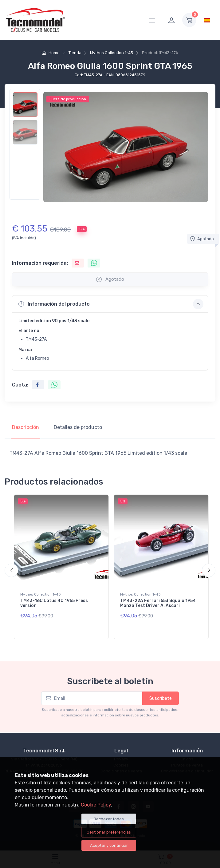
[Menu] (152, 20)
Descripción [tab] (26, 427)
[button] (110, 304)
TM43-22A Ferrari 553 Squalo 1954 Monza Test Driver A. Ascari (158, 603)
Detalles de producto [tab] (78, 427)
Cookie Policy (96, 805)
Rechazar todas (109, 819)
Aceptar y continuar (109, 845)
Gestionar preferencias (109, 832)
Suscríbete (161, 698)
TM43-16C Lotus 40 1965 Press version (54, 603)
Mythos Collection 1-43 (112, 53)
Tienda (75, 53)
